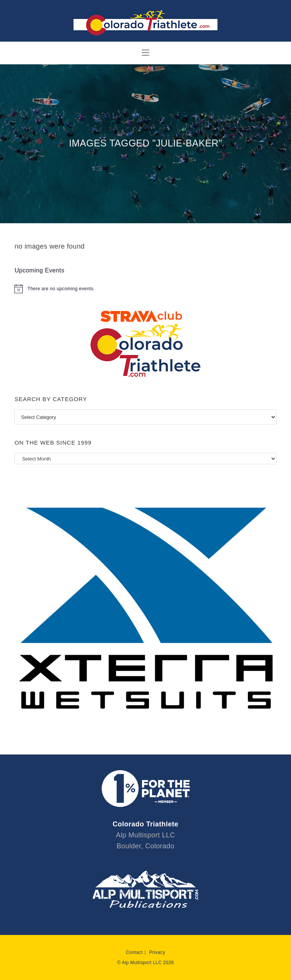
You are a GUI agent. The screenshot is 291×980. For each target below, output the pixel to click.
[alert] (145, 289)
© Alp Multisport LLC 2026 (145, 963)
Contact (134, 952)
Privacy (157, 952)
